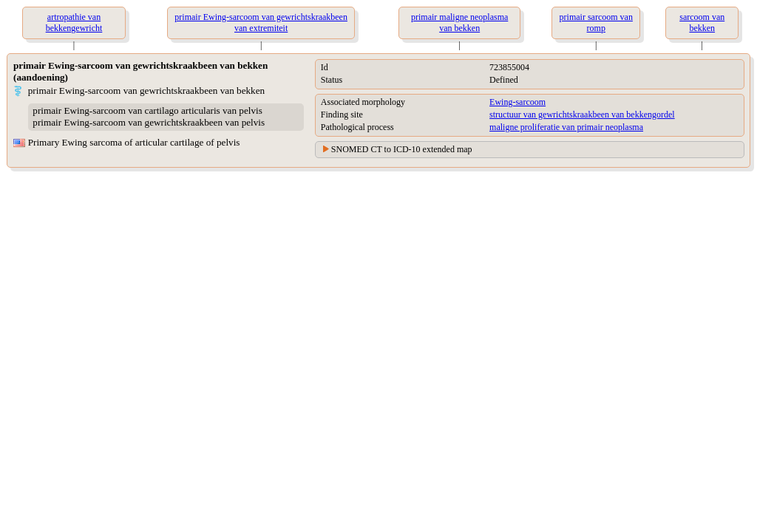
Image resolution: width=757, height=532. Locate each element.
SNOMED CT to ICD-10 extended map (402, 149)
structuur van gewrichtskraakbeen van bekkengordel (582, 115)
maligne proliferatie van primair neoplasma (566, 127)
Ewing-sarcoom (517, 102)
